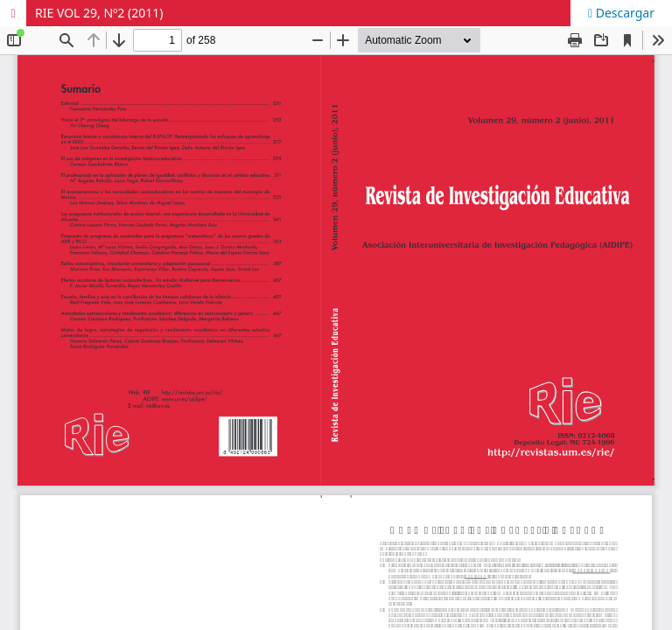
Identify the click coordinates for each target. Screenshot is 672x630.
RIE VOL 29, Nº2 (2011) (99, 13)
